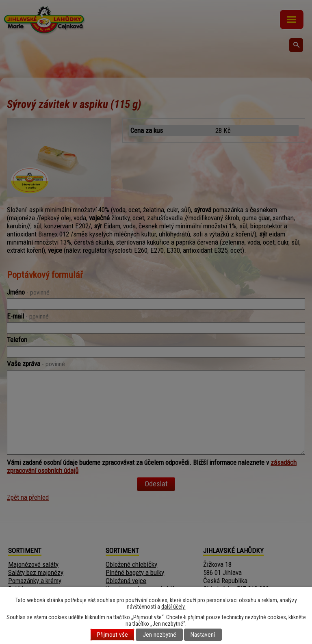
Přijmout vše (113, 635)
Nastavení (203, 635)
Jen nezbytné (159, 635)
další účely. (173, 607)
